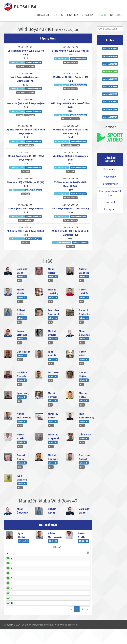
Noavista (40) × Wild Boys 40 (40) (26, 103)
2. (8, 563)
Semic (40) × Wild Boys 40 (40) (26, 208)
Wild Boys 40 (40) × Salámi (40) (70, 77)
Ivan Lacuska (22, 618)
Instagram (110, 209)
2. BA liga (88, 15)
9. (8, 613)
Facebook (110, 202)
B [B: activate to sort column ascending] (50, 553)
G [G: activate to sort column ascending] (35, 553)
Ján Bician (85, 434)
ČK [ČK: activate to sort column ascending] (84, 553)
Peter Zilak (21, 613)
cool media (73, 640)
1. (8, 558)
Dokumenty (110, 169)
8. (8, 608)
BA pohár (116, 15)
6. (8, 594)
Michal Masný (22, 603)
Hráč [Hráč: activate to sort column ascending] (17, 553)
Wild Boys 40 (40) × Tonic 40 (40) (70, 208)
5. (8, 586)
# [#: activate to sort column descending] (7, 553)
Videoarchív (110, 177)
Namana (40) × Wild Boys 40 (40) (26, 182)
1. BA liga (72, 15)
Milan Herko (21, 608)
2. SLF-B (58, 15)
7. (8, 603)
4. (8, 577)
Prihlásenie (42, 15)
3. (8, 572)
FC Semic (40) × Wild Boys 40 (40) (26, 231)
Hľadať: (72, 547)
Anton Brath (21, 572)
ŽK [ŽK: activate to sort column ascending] (75, 553)
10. (8, 618)
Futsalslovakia (110, 184)
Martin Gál (54, 372)
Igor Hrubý (23, 393)
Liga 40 (102, 15)
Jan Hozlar (23, 352)
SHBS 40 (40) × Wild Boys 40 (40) (70, 51)
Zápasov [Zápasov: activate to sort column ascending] (62, 553)
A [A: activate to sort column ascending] (43, 553)
